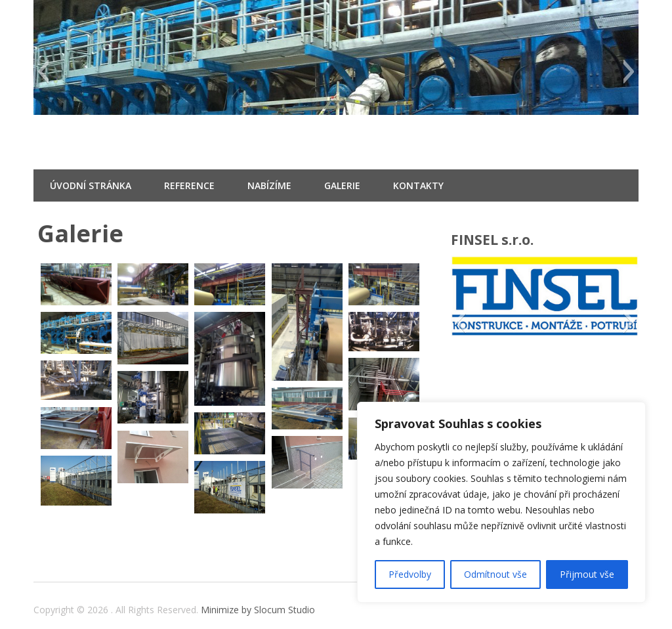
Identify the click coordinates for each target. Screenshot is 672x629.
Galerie (342, 185)
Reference (189, 185)
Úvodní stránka (91, 185)
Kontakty (418, 185)
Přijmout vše (587, 574)
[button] (43, 72)
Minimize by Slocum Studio (258, 610)
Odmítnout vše (495, 574)
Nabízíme (269, 185)
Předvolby (410, 574)
